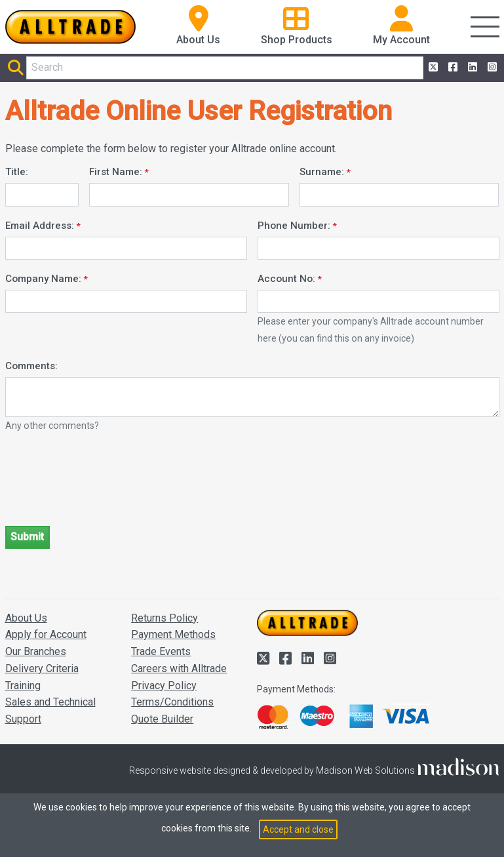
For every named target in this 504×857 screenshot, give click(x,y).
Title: (17, 172)
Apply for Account (46, 634)
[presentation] (105, 490)
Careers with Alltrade (179, 668)
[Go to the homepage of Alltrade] (71, 27)
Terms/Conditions (172, 702)
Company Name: (43, 279)
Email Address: (40, 226)
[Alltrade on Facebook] (452, 68)
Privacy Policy (164, 686)
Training (23, 686)
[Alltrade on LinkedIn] (471, 68)
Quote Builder (162, 719)
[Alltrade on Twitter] (432, 68)
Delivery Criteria (42, 668)
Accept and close (298, 829)
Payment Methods (173, 634)
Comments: (31, 366)
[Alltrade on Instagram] (491, 68)
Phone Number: (294, 226)
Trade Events (161, 651)
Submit (27, 537)
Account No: (286, 279)
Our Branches (36, 651)
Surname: (322, 172)
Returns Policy (165, 618)
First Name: (116, 172)
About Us (26, 618)
